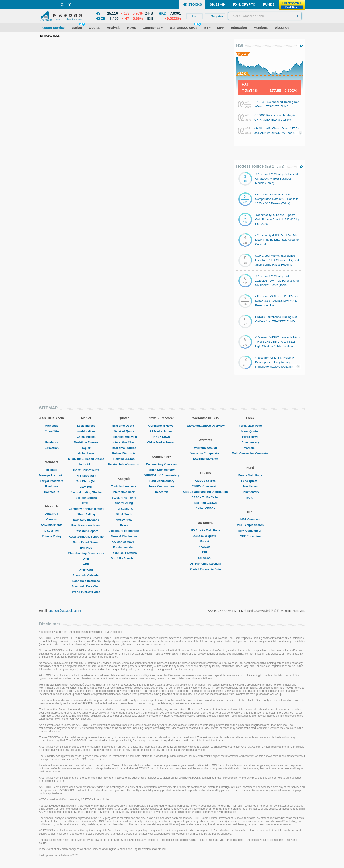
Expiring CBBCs (205, 503)
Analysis (205, 547)
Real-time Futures (86, 442)
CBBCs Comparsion (205, 486)
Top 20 (86, 448)
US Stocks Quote (205, 536)
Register (52, 470)
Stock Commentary (162, 470)
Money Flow (124, 520)
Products (52, 442)
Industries (86, 464)
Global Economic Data (205, 569)
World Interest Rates (86, 592)
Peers (124, 525)
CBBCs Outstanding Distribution (205, 492)
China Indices (86, 437)
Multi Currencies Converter (250, 453)
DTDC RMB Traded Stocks (86, 459)
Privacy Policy (52, 536)
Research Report (86, 531)
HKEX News (162, 437)
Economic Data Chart (86, 586)
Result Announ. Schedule (86, 537)
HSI (240, 45)
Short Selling (86, 514)
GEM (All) (86, 487)
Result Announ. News (86, 525)
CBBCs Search (205, 481)
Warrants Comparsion (205, 453)
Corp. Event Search (86, 542)
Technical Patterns (124, 553)
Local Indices (86, 426)
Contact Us (52, 492)
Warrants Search (206, 448)
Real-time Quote (124, 426)
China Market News (161, 442)
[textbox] (265, 16)
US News (205, 558)
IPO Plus (86, 548)
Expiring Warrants (205, 459)
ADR (86, 564)
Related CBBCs (124, 459)
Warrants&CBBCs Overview (205, 426)
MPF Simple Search (250, 525)
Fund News (250, 486)
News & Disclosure (124, 536)
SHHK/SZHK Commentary (161, 475)
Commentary (250, 442)
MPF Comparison (250, 531)
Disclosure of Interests (124, 531)
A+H (86, 559)
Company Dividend (86, 520)
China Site (52, 431)
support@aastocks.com (65, 611)
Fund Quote (250, 481)
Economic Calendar (86, 575)
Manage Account (52, 475)
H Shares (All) (86, 476)
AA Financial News (162, 426)
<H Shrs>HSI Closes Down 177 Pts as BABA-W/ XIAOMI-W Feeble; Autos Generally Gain (277, 133)
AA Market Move (124, 542)
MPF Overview (250, 519)
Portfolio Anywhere (124, 558)
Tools (250, 498)
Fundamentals (124, 547)
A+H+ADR (86, 570)
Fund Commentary (161, 481)
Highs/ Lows (86, 453)
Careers (52, 519)
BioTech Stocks (86, 498)
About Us (52, 514)
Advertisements (52, 525)
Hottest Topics (260, 166)
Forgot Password (52, 481)
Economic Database (86, 581)
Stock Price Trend (124, 498)
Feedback (52, 486)
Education (52, 448)
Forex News (250, 437)
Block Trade (124, 514)
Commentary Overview (161, 464)
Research (162, 492)
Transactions (124, 509)
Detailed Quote (124, 431)
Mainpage (52, 426)
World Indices (86, 431)
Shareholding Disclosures (86, 553)
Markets (250, 448)
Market (205, 541)
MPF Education (250, 536)
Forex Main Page (250, 426)
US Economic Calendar (205, 564)
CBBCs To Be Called (205, 497)
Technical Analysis (124, 437)
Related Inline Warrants (124, 464)
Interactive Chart (124, 442)
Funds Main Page (250, 475)
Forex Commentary (162, 486)
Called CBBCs (205, 508)
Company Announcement (86, 509)
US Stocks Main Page (205, 530)
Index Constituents (86, 470)
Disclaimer (52, 531)
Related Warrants (124, 453)
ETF (86, 503)
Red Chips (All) (86, 481)
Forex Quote (250, 431)
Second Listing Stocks (86, 492)
